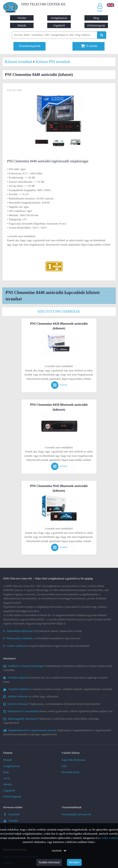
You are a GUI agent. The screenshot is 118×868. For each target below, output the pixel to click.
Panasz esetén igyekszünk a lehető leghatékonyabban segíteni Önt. (58, 711)
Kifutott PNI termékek (59, 311)
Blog (96, 18)
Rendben (74, 862)
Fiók (64, 766)
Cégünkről (59, 25)
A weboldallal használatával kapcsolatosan (42, 638)
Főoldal (22, 18)
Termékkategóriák (29, 46)
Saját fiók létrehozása (74, 760)
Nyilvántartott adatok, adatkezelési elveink (42, 631)
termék (89, 46)
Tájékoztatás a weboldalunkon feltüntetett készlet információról (52, 704)
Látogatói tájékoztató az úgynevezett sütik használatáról (46, 646)
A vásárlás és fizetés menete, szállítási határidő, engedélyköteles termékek (58, 689)
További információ (49, 862)
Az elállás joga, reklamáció (31, 696)
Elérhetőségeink (96, 25)
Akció (7, 778)
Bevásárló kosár (70, 772)
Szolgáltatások (59, 18)
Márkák (22, 25)
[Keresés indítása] (102, 35)
